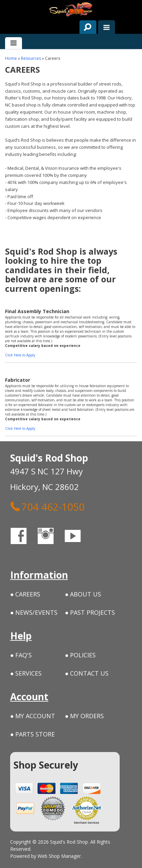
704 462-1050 (47, 507)
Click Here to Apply (20, 355)
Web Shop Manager (59, 856)
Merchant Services (87, 823)
